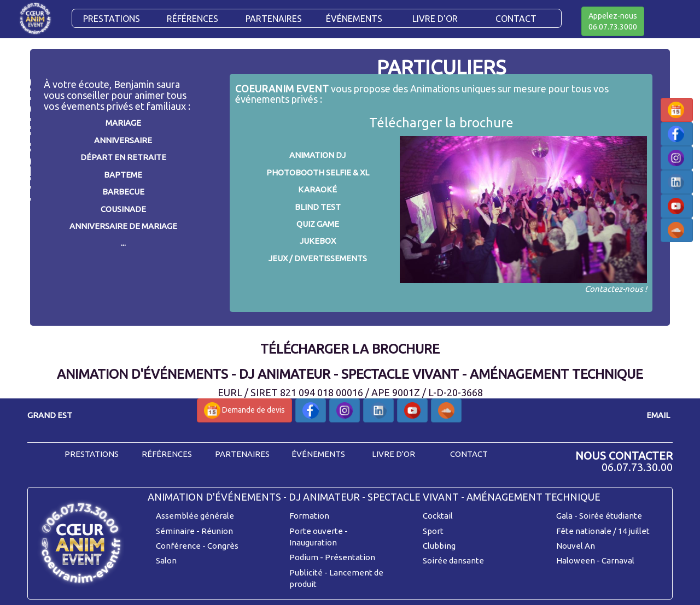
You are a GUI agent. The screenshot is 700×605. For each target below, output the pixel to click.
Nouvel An (576, 546)
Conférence (178, 546)
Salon (166, 560)
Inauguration (313, 542)
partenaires (242, 454)
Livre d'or (435, 19)
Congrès (223, 546)
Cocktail (438, 516)
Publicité (306, 572)
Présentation (350, 557)
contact (469, 454)
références (167, 454)
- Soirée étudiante (608, 516)
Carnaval (618, 560)
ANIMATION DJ (317, 155)
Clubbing (439, 546)
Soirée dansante (453, 560)
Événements (354, 19)
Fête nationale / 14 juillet (603, 531)
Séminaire (175, 531)
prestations (92, 454)
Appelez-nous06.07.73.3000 (613, 21)
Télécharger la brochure (441, 123)
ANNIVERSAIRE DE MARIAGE (123, 226)
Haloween (576, 560)
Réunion (217, 531)
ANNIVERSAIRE (123, 140)
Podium (304, 557)
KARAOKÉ (317, 189)
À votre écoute (77, 84)
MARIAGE (123, 123)
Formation (309, 516)
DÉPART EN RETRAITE (123, 157)
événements (318, 454)
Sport (433, 531)
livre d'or (393, 454)
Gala (564, 516)
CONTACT (516, 19)
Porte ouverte (316, 531)
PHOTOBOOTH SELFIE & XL (318, 172)
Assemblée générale (195, 516)
